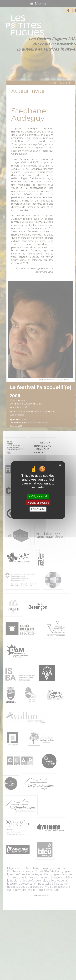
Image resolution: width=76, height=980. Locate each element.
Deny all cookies (38, 503)
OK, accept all (38, 496)
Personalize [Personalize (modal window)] (38, 509)
